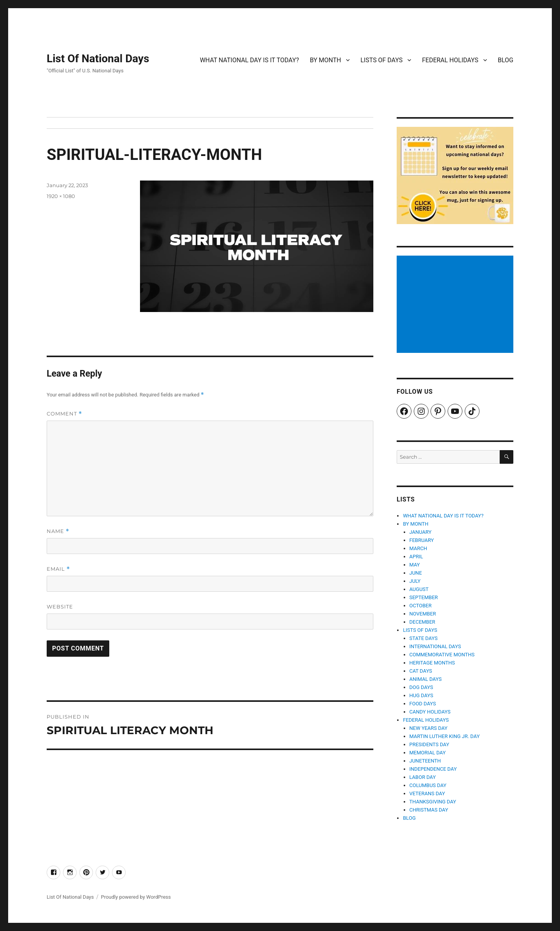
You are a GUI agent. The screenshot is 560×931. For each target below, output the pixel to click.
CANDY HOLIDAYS (430, 712)
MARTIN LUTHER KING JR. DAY (445, 736)
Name (58, 531)
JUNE (416, 573)
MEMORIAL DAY (428, 753)
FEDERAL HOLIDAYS (450, 60)
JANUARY (421, 532)
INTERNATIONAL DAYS (435, 646)
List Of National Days (98, 59)
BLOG (506, 60)
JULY (415, 581)
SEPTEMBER (424, 597)
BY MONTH (325, 60)
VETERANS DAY (427, 793)
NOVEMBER (423, 614)
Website (60, 607)
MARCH (418, 548)
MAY (415, 565)
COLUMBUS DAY (428, 785)
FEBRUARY (422, 540)
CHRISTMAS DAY (429, 810)
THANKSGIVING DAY (433, 802)
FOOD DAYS (423, 704)
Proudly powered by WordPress (136, 897)
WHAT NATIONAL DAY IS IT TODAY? (249, 60)
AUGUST (419, 589)
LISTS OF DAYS (381, 60)
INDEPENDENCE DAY (433, 769)
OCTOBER (421, 606)
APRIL (416, 557)
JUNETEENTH (425, 761)
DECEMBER (423, 622)
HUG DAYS (422, 695)
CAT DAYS (421, 671)
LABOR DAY (423, 777)
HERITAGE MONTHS (432, 663)
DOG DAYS (421, 687)
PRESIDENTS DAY (430, 744)
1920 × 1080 (61, 196)
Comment (64, 414)
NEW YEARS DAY (429, 728)
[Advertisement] (456, 305)
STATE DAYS (424, 638)
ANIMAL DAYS (426, 679)
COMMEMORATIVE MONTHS (442, 655)
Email (58, 569)
